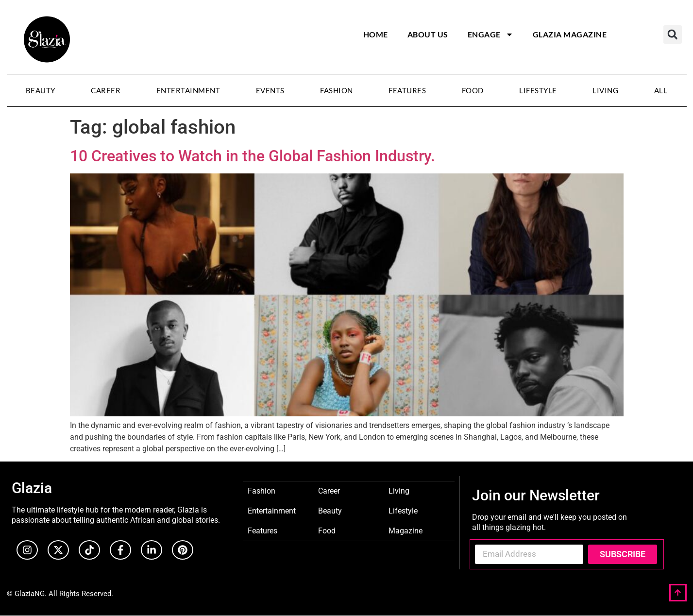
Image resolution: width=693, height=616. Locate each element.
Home (376, 34)
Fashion (337, 90)
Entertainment (188, 90)
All (661, 90)
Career (106, 90)
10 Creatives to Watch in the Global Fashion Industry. (253, 156)
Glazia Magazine (570, 34)
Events (270, 90)
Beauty (41, 90)
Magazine (406, 530)
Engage (490, 34)
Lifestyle (538, 90)
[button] (673, 34)
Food (473, 90)
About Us (428, 34)
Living (605, 90)
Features (407, 90)
